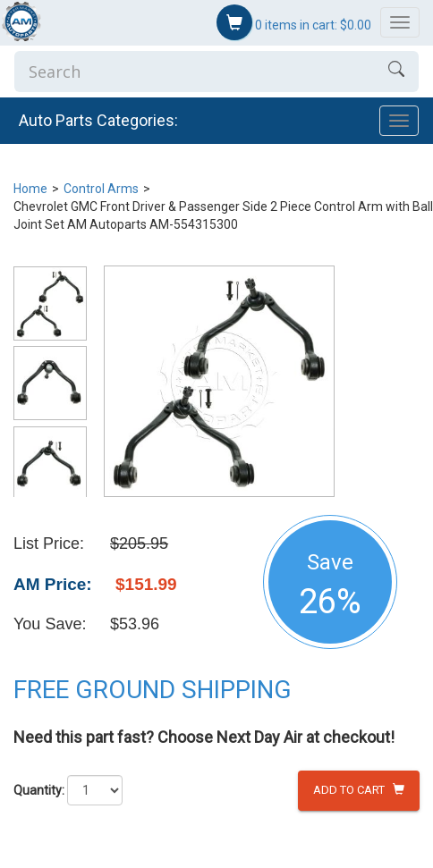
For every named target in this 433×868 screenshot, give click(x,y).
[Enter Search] (194, 72)
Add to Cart (359, 790)
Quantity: (39, 790)
